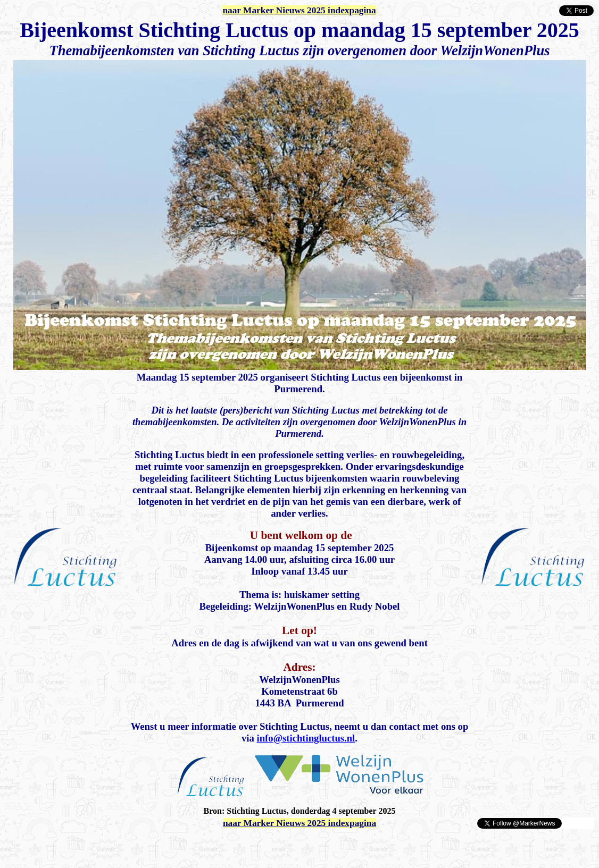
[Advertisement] (129, 846)
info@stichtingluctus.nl (306, 738)
